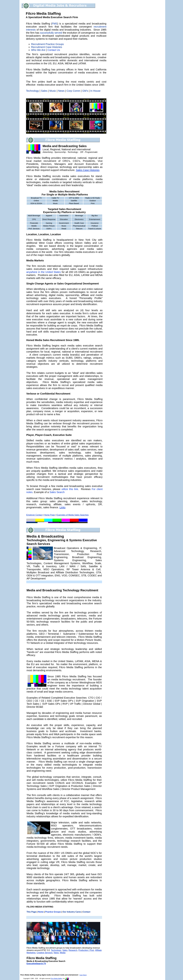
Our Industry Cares (72, 912)
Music (53, 91)
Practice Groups (53, 912)
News (61, 91)
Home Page (49, 515)
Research (73, 950)
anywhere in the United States (44, 272)
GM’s (85, 91)
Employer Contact (34, 515)
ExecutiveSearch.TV (36, 964)
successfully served (51, 33)
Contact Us (54, 50)
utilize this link (70, 489)
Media (63, 953)
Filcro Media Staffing (56, 979)
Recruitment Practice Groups (47, 44)
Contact (87, 912)
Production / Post (86, 950)
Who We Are (38, 50)
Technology (56, 950)
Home (41, 912)
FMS (55, 24)
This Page (31, 912)
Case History (83, 975)
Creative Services (45, 953)
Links (62, 507)
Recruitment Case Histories (47, 47)
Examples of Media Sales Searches (73, 515)
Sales (44, 91)
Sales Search (57, 492)
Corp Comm (73, 91)
